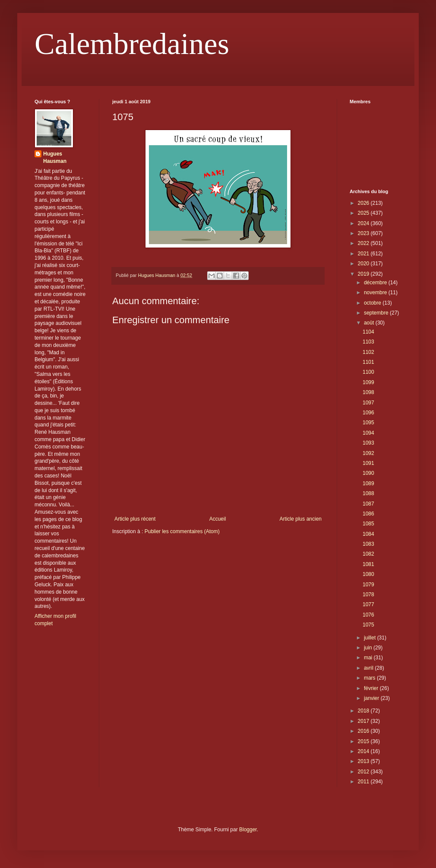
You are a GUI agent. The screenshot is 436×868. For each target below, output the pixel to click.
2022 (364, 243)
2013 (364, 761)
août (370, 323)
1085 (368, 524)
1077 (368, 604)
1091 (368, 463)
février (372, 688)
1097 (368, 403)
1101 (368, 362)
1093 (368, 443)
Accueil (218, 519)
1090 (368, 473)
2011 (364, 782)
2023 (364, 233)
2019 (364, 274)
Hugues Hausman (55, 157)
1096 (368, 413)
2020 (364, 264)
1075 (368, 625)
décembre (376, 283)
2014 (364, 751)
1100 (368, 372)
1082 (368, 554)
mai (369, 658)
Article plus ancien (301, 519)
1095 (368, 423)
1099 (368, 382)
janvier (372, 698)
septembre (377, 313)
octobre (373, 303)
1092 (368, 453)
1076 (368, 615)
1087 (368, 504)
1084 (368, 534)
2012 (364, 772)
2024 (364, 223)
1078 (368, 595)
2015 (364, 741)
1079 (368, 585)
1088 (368, 493)
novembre (376, 293)
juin (369, 648)
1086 (368, 514)
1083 (368, 544)
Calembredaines (132, 44)
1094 (368, 433)
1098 (368, 392)
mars (370, 678)
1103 (368, 342)
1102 (368, 352)
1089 (368, 483)
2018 (364, 711)
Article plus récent (135, 519)
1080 (368, 574)
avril (369, 668)
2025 (364, 213)
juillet (371, 638)
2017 (364, 721)
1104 (368, 332)
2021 (364, 254)
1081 (368, 564)
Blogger (248, 830)
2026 (364, 203)
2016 (364, 731)
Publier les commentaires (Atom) (182, 531)
